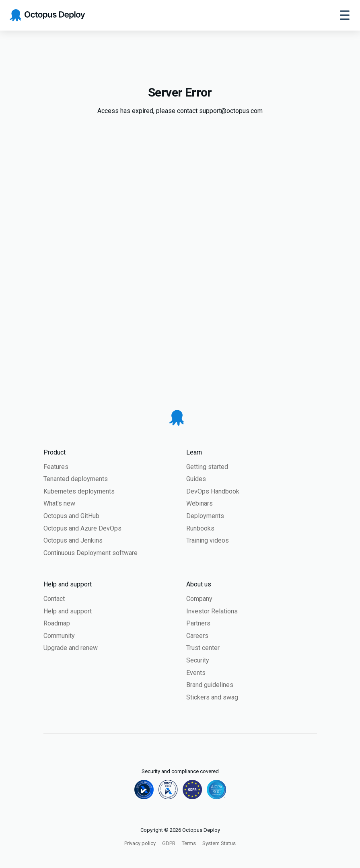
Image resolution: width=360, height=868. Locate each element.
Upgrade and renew (71, 648)
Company (199, 599)
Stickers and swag (212, 697)
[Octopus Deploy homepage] (47, 15)
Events (196, 673)
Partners (198, 623)
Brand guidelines (210, 685)
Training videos (208, 540)
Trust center (203, 648)
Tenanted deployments (76, 479)
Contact (54, 599)
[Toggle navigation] (345, 15)
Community (59, 636)
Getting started (207, 467)
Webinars (200, 503)
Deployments (205, 516)
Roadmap (57, 623)
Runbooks (200, 528)
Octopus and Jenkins (73, 540)
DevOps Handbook (213, 491)
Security (198, 660)
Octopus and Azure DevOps (82, 528)
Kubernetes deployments (79, 491)
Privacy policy (140, 843)
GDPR (169, 843)
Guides (196, 479)
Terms (189, 843)
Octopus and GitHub (71, 516)
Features (56, 467)
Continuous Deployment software (91, 553)
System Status (219, 843)
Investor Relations (212, 611)
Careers (197, 636)
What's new (59, 503)
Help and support (68, 611)
